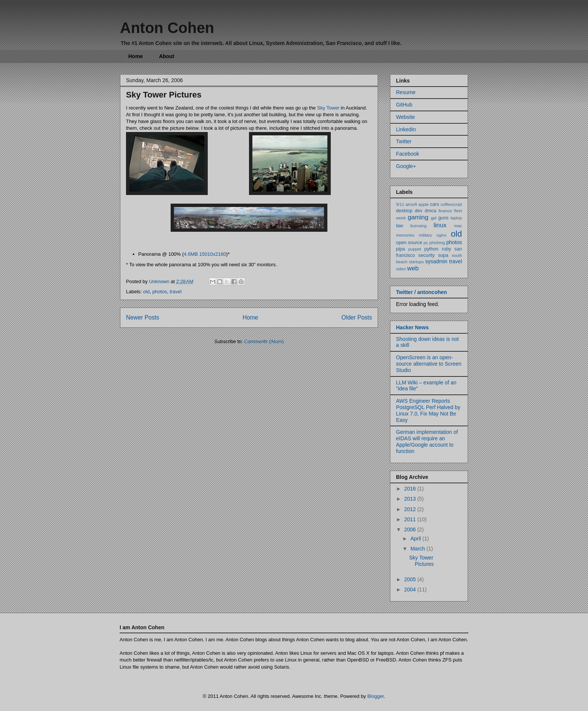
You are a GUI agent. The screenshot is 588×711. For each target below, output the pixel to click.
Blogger (375, 696)
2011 (411, 519)
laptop (456, 218)
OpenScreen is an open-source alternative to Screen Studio (429, 364)
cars (435, 204)
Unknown (160, 281)
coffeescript (451, 204)
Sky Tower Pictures (164, 95)
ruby (446, 249)
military (425, 235)
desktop (404, 211)
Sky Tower (328, 108)
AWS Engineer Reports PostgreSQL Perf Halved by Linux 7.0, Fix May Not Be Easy (428, 410)
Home (136, 56)
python (432, 249)
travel (175, 292)
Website (405, 117)
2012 (411, 509)
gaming (418, 217)
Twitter (404, 141)
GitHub (404, 105)
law (400, 226)
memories (405, 235)
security (427, 255)
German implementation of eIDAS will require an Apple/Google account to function (427, 441)
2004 (411, 589)
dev (418, 211)
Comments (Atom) (264, 341)
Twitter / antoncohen (421, 292)
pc (426, 243)
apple (424, 204)
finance (445, 211)
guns (443, 218)
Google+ (406, 166)
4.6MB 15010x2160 (205, 254)
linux (440, 225)
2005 (411, 579)
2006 (411, 529)
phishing (437, 243)
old (146, 292)
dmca (430, 211)
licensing (418, 226)
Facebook (407, 154)
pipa (400, 249)
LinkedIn (406, 129)
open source (409, 243)
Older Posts (357, 317)
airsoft (411, 204)
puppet (415, 249)
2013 (411, 499)
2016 (411, 489)
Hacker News (412, 327)
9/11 (400, 204)
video (401, 269)
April (416, 538)
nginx (442, 235)
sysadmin (436, 261)
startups (416, 262)
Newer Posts (142, 317)
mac (458, 226)
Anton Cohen (167, 28)
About (166, 56)
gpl (434, 218)
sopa (443, 255)
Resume (406, 92)
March (418, 549)
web (413, 268)
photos (160, 292)
